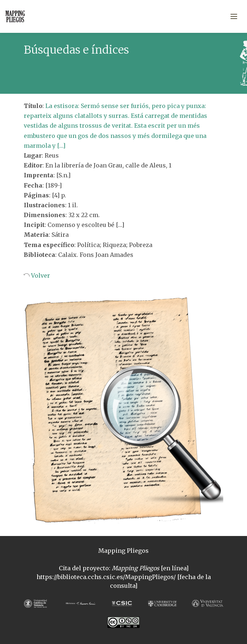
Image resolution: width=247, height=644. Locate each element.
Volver (40, 275)
